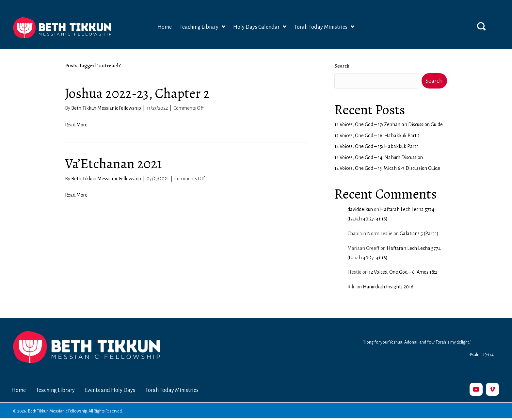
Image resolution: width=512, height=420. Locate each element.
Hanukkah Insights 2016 (388, 287)
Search (342, 66)
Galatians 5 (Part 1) (419, 234)
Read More (76, 125)
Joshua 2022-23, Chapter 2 (137, 93)
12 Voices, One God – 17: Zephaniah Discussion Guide (389, 124)
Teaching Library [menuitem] (55, 390)
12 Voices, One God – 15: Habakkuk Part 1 (377, 146)
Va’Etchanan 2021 (113, 163)
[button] (481, 26)
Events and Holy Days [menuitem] (110, 390)
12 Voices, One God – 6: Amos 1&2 (403, 272)
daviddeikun (360, 209)
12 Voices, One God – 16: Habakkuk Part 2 (377, 136)
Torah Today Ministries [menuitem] (172, 390)
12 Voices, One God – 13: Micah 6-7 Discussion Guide (387, 168)
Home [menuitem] (19, 390)
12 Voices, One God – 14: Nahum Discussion (379, 157)
